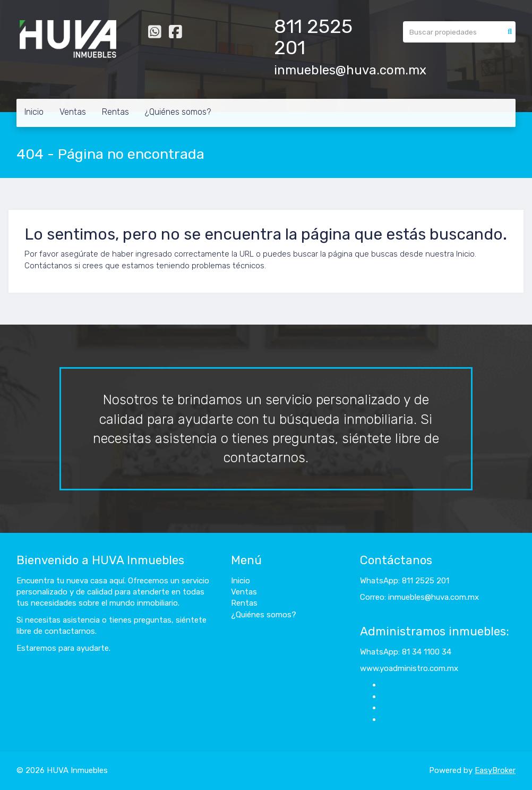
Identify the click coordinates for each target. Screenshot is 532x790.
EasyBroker (495, 770)
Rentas (115, 112)
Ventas (73, 112)
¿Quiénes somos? (178, 112)
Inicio (34, 112)
